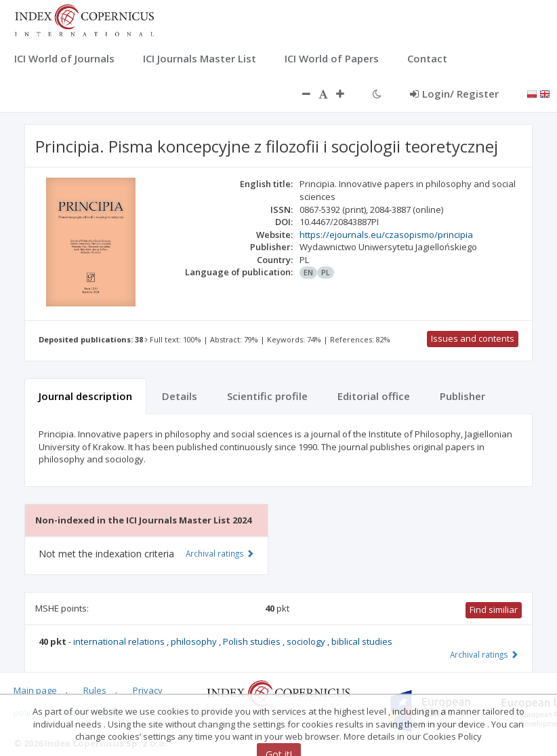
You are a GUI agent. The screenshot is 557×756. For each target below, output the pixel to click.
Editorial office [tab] (374, 396)
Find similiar (494, 610)
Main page (35, 690)
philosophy (195, 641)
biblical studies (362, 641)
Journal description (85, 396)
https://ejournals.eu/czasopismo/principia (386, 235)
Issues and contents (473, 338)
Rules (95, 690)
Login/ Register (454, 94)
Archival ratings (484, 654)
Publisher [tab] (462, 396)
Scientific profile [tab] (267, 396)
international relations (120, 641)
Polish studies (253, 641)
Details (180, 396)
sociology (307, 641)
